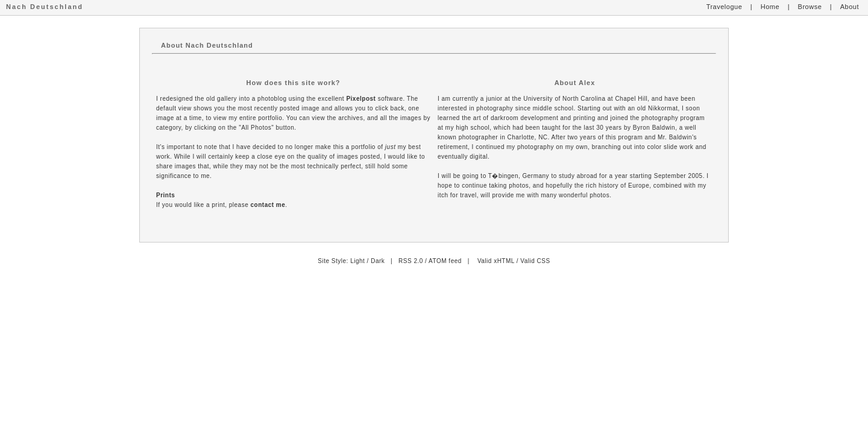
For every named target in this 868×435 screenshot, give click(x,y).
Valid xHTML (496, 261)
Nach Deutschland (45, 7)
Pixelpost (361, 99)
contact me (268, 205)
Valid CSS (535, 261)
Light (357, 261)
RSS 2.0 (411, 261)
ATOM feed (445, 261)
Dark (378, 261)
